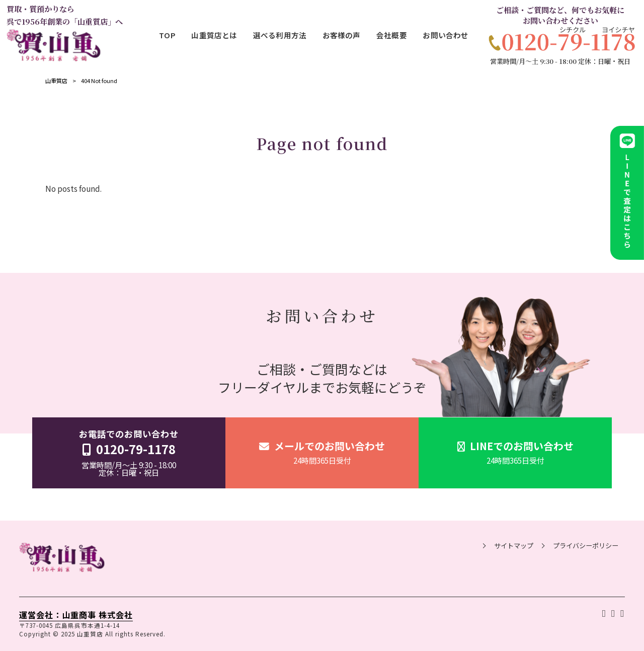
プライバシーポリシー (586, 546)
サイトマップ (514, 546)
